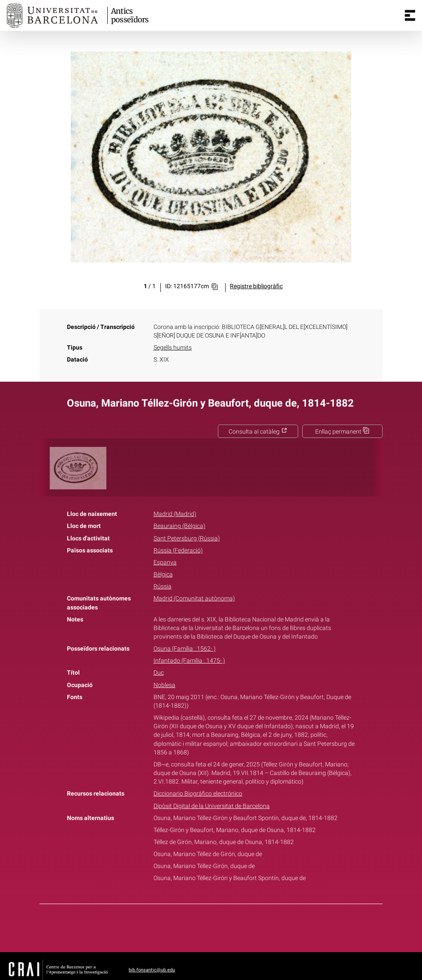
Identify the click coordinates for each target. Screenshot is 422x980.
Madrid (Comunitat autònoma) (194, 599)
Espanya (165, 562)
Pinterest (226, 926)
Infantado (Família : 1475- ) (189, 661)
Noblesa (164, 685)
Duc (159, 673)
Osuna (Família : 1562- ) (185, 649)
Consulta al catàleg (258, 432)
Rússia (163, 586)
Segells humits (173, 348)
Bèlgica (163, 574)
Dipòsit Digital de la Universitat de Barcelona (212, 806)
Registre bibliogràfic (256, 286)
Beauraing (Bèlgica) (179, 526)
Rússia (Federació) (178, 550)
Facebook (187, 926)
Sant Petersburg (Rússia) (187, 538)
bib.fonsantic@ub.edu (152, 970)
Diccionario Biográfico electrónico (198, 794)
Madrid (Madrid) (175, 514)
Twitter (206, 926)
